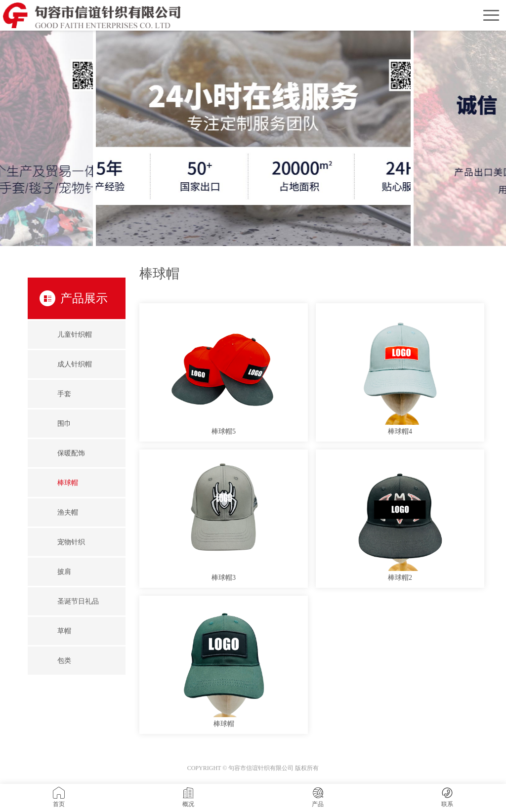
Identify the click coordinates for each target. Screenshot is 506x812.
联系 (447, 797)
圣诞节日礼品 (78, 601)
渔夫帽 (68, 512)
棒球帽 (68, 483)
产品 (318, 797)
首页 (59, 797)
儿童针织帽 (75, 335)
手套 (64, 394)
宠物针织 (71, 542)
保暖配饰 (71, 453)
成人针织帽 (75, 364)
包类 (64, 661)
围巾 (64, 424)
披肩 (64, 572)
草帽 (64, 631)
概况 (188, 797)
